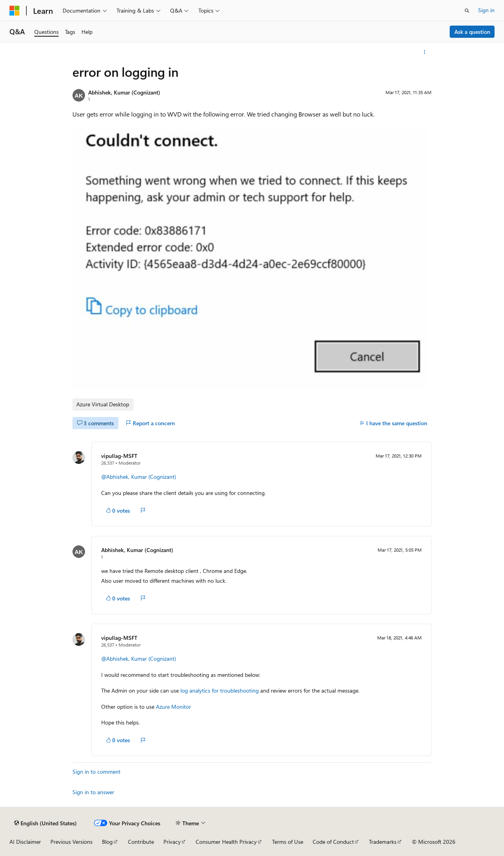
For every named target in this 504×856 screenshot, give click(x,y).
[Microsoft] (15, 11)
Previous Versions (71, 842)
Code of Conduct (333, 842)
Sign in (486, 10)
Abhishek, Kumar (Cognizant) (124, 92)
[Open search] (467, 11)
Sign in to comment (96, 772)
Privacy (172, 842)
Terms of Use (288, 842)
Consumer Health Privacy (226, 842)
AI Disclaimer (25, 842)
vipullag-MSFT (119, 456)
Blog (107, 842)
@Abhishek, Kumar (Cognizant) (139, 477)
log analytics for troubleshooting (220, 690)
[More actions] (425, 52)
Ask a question (472, 32)
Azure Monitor (173, 707)
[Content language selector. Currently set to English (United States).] (45, 823)
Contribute (141, 842)
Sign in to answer (93, 792)
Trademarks (383, 842)
